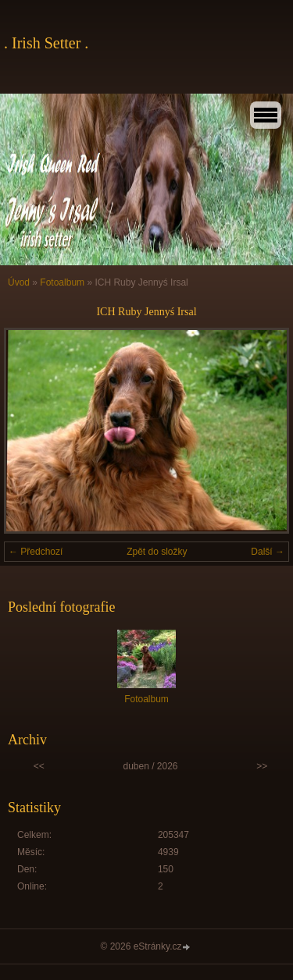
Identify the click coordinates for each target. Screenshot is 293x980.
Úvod (19, 282)
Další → (268, 552)
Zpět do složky (157, 552)
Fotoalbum (62, 282)
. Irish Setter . (46, 43)
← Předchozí (36, 552)
